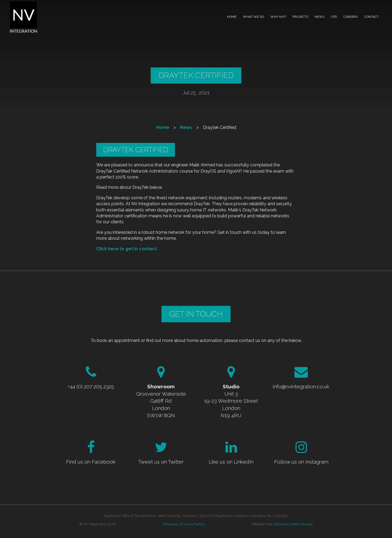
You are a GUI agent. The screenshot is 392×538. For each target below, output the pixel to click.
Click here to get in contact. (127, 249)
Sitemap (170, 524)
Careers (351, 17)
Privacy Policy (193, 524)
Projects (300, 17)
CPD (334, 17)
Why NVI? (278, 17)
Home (232, 17)
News (319, 17)
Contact (372, 17)
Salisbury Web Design (293, 524)
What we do (253, 17)
